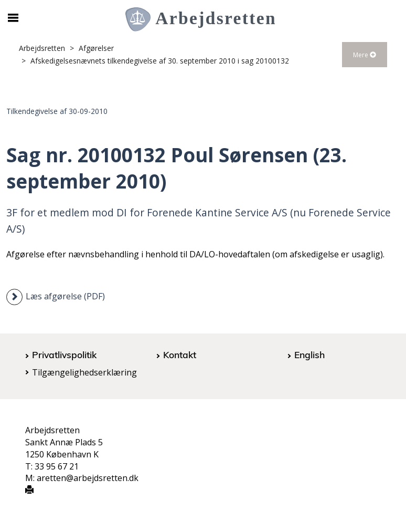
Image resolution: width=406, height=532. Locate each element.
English (309, 354)
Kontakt (180, 354)
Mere (365, 55)
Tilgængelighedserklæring (84, 372)
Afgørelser (96, 48)
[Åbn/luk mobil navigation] (13, 18)
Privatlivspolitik (64, 354)
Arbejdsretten (42, 48)
